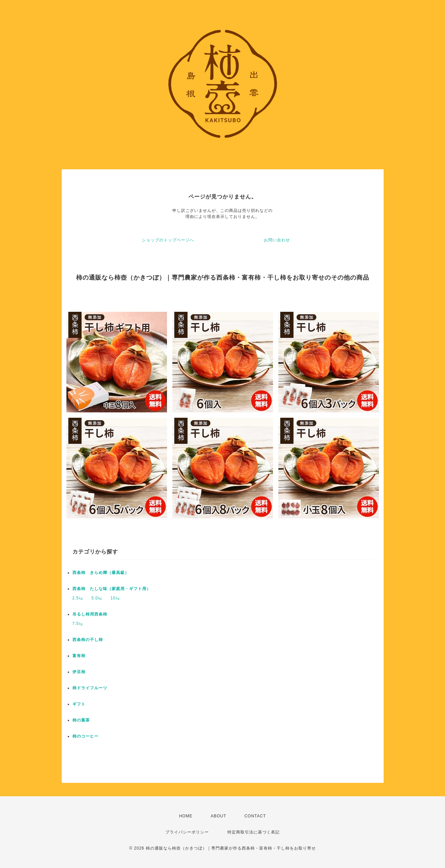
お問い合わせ (277, 240)
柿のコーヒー (86, 736)
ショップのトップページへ (168, 240)
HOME (186, 816)
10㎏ (115, 598)
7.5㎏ (78, 624)
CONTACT (255, 816)
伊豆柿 (79, 672)
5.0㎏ (97, 598)
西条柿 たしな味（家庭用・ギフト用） (112, 589)
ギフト (79, 704)
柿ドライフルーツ (90, 688)
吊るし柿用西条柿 (90, 614)
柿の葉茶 (81, 720)
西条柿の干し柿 (88, 640)
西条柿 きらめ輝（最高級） (101, 573)
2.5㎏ (78, 598)
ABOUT (218, 816)
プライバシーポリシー (187, 832)
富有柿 (79, 656)
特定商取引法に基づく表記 (254, 832)
